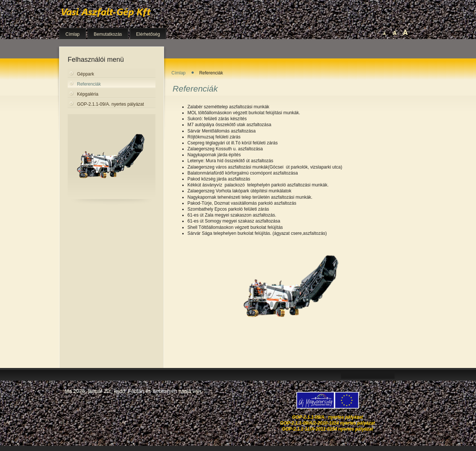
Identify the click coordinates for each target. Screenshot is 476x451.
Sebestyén (165, 391)
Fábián (136, 391)
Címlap (178, 73)
